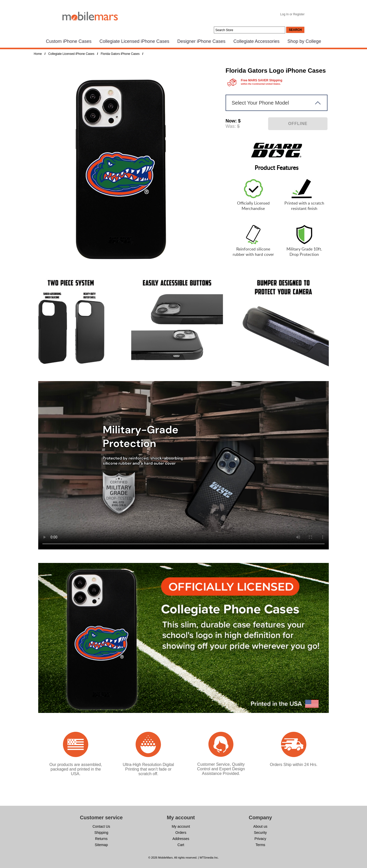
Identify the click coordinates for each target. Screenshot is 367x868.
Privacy (260, 839)
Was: (231, 126)
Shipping (101, 833)
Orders (181, 833)
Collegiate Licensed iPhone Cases (134, 41)
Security (260, 833)
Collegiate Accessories (257, 41)
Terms (260, 845)
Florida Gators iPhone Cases (120, 54)
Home (38, 54)
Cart (181, 845)
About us (260, 826)
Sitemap (101, 845)
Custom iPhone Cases (69, 41)
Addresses (181, 839)
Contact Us (101, 826)
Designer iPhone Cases (201, 41)
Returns (101, 839)
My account (181, 826)
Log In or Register (292, 14)
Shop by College (304, 41)
